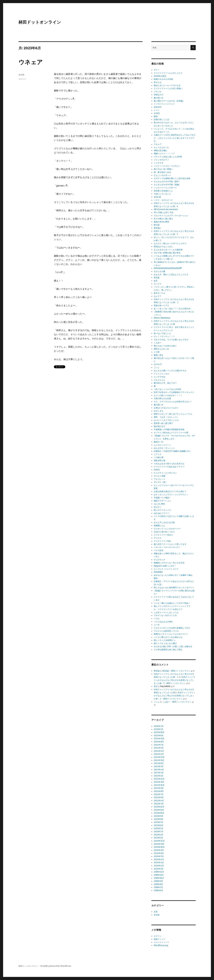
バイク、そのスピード (163, 200)
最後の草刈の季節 (161, 222)
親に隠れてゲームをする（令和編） (169, 101)
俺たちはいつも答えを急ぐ (165, 346)
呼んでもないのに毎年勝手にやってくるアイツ (174, 588)
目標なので (159, 95)
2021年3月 (159, 832)
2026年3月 (159, 726)
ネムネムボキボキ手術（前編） (167, 185)
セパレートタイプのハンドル (166, 420)
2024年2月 (159, 754)
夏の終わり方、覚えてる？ (165, 383)
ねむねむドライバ (161, 513)
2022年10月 (159, 785)
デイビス (158, 538)
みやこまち (159, 411)
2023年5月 (159, 766)
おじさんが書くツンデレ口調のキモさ (170, 371)
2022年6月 (159, 797)
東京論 (157, 278)
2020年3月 (159, 863)
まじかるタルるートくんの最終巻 (168, 250)
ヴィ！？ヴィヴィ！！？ (164, 336)
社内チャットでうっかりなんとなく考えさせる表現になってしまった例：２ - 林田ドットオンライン (174, 696)
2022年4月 (159, 801)
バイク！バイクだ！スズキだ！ (167, 166)
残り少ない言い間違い (163, 169)
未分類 (21, 75)
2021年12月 (159, 807)
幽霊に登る (159, 355)
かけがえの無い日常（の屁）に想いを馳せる (173, 646)
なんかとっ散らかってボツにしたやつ (170, 243)
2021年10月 (159, 813)
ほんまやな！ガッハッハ (164, 448)
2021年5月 (158, 828)
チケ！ (157, 70)
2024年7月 (159, 745)
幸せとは (158, 82)
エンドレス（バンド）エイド (166, 569)
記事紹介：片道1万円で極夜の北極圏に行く (172, 451)
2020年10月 (159, 847)
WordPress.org (161, 945)
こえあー (158, 343)
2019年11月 (159, 875)
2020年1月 (159, 869)
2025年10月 (159, 732)
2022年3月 (159, 804)
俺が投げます (160, 426)
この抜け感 (159, 457)
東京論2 (157, 228)
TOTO (157, 470)
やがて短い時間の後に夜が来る (167, 253)
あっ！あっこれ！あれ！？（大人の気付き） (173, 309)
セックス (158, 284)
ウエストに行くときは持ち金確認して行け (172, 628)
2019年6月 (158, 890)
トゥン (157, 110)
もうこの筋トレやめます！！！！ (168, 395)
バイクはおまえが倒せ (163, 622)
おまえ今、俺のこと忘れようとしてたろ (171, 274)
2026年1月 (159, 729)
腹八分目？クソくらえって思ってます (170, 544)
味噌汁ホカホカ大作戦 (163, 79)
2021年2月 (159, 835)
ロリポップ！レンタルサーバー (167, 529)
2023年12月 (159, 757)
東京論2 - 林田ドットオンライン (176, 671)
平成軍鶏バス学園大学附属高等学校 (169, 429)
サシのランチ (160, 560)
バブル (157, 619)
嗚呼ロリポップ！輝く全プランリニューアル (173, 414)
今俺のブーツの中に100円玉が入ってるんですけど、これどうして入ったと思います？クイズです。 (175, 138)
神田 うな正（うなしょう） (166, 417)
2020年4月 (159, 859)
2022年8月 (159, 791)
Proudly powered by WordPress (56, 966)
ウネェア (31, 62)
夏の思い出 (159, 98)
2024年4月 (159, 751)
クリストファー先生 (162, 541)
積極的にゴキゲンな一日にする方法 (169, 563)
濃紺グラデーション (162, 501)
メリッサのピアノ (161, 160)
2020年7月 (159, 856)
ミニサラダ (159, 163)
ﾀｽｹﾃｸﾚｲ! (158, 364)
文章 (156, 912)
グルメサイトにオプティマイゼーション (171, 216)
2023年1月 (159, 776)
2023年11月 (159, 760)
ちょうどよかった (161, 147)
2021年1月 (158, 838)
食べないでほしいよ (162, 333)
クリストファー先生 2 (163, 535)
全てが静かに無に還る (163, 219)
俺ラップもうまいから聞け (165, 643)
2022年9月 (159, 788)
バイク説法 (159, 550)
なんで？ (158, 296)
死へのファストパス (162, 510)
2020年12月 (159, 841)
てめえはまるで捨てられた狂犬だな (169, 464)
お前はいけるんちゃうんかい (166, 408)
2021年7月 (158, 822)
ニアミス (158, 454)
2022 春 (157, 197)
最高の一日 (159, 442)
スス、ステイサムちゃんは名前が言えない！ (173, 402)
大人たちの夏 (160, 271)
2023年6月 (159, 763)
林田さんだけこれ (161, 349)
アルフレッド (160, 479)
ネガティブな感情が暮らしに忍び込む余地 (172, 178)
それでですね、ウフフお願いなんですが (171, 340)
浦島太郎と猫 (160, 460)
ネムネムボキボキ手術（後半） (167, 181)
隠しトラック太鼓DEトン (165, 640)
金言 (156, 281)
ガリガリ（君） (160, 482)
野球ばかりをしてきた (163, 247)
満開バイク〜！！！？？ (164, 154)
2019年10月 (159, 878)
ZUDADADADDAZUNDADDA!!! (168, 268)
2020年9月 (159, 850)
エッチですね (160, 377)
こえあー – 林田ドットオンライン (177, 702)
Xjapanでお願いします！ (165, 566)
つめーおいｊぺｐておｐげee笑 (167, 389)
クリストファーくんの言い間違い (168, 88)
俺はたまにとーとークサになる (167, 85)
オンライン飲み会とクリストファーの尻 (171, 433)
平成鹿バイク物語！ (162, 498)
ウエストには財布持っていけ (166, 631)
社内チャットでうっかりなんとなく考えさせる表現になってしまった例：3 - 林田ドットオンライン (174, 680)
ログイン (158, 936)
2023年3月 (159, 773)
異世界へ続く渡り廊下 (163, 423)
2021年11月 (159, 810)
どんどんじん (160, 380)
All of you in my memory (166, 209)
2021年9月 (159, 816)
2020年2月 (159, 866)
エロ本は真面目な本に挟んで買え (168, 650)
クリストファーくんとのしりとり (168, 73)
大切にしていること (162, 194)
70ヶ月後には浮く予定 (164, 212)
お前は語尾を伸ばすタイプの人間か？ (170, 491)
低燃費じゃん (160, 526)
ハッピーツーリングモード (165, 188)
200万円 (158, 107)
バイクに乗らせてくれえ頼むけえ (168, 637)
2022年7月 (159, 794)
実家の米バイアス (161, 305)
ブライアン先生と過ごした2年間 (168, 157)
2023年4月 (159, 770)
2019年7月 (158, 887)
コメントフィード (161, 942)
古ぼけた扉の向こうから (164, 532)
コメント (22, 79)
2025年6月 (159, 735)
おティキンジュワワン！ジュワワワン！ (171, 495)
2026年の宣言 (160, 76)
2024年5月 (159, 748)
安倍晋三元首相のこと (163, 191)
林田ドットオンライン (40, 22)
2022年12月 (159, 779)
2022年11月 (159, 782)
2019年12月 (159, 872)
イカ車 (157, 352)
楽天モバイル (160, 293)
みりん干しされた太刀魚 (164, 522)
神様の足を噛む (160, 150)
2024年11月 (159, 739)
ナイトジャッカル (161, 374)
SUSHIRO (158, 572)
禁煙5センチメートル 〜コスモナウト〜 (171, 634)
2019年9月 (158, 881)
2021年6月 (159, 825)
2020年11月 (159, 844)
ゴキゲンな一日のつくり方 (165, 615)
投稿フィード (160, 939)
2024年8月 (159, 742)
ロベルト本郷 (160, 476)
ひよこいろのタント (162, 175)
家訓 (156, 116)
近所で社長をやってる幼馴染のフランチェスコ (174, 392)
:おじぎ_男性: (160, 504)
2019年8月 (158, 884)
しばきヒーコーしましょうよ (166, 612)
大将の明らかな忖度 (162, 398)
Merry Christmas (162, 318)
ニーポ (157, 625)
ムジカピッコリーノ (162, 445)
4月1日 (157, 113)
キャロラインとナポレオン (165, 473)
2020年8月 (159, 853)
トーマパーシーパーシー (164, 104)
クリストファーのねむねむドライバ (169, 467)
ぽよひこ (158, 507)
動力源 (157, 225)
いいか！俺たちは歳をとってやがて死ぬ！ (172, 603)
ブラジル (158, 92)
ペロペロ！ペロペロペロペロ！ (167, 547)
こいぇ (157, 367)
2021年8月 (159, 819)
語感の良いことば (161, 119)
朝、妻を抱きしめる (162, 172)
